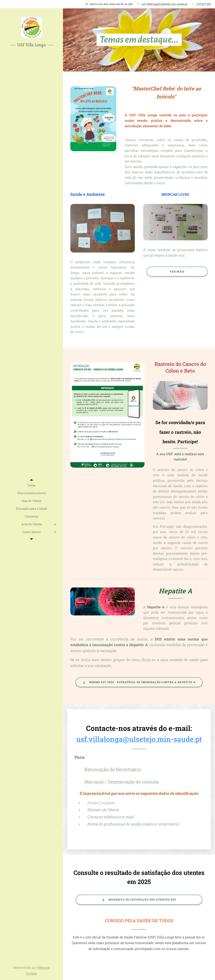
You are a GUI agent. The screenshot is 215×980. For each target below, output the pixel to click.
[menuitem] (31, 485)
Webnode (44, 967)
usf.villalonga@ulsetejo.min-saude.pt (165, 4)
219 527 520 (204, 4)
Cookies (32, 973)
